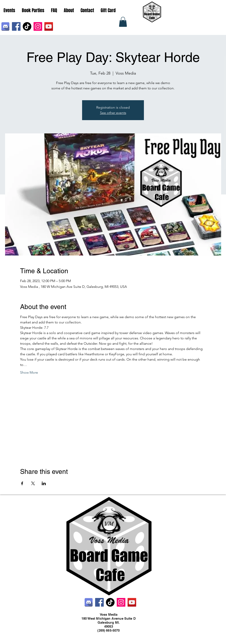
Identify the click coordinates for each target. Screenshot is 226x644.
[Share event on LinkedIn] (44, 483)
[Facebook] (16, 26)
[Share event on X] (33, 483)
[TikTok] (27, 26)
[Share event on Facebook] (22, 483)
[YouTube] (49, 26)
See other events (113, 113)
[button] (123, 22)
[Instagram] (38, 26)
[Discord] (5, 26)
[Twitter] (111, 635)
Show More (29, 372)
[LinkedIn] (117, 635)
